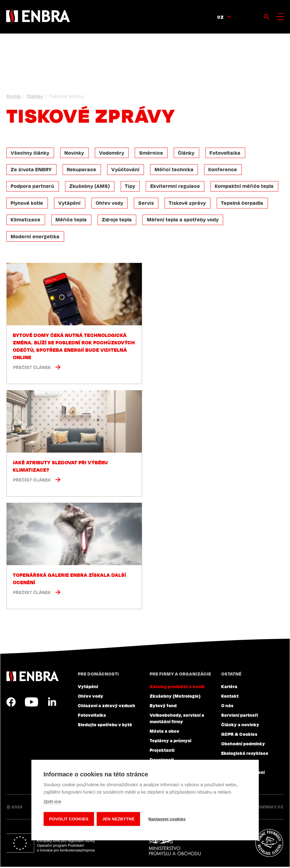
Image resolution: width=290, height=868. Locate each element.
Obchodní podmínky (243, 745)
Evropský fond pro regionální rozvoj (51, 844)
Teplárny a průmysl (171, 742)
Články (35, 96)
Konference (225, 170)
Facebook (11, 703)
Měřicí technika (175, 170)
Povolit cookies (69, 819)
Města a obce (165, 732)
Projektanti (162, 751)
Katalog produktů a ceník (177, 688)
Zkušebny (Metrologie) (175, 697)
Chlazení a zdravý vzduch (107, 707)
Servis (147, 204)
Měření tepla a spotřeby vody (184, 220)
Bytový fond (163, 707)
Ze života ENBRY (32, 170)
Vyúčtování (126, 170)
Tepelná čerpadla (244, 204)
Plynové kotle (27, 204)
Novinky (75, 153)
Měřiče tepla (72, 220)
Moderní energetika (35, 237)
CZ (220, 17)
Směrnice (153, 153)
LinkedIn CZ (52, 703)
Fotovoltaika (227, 153)
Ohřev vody (110, 204)
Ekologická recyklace (245, 754)
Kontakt (230, 697)
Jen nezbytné (119, 819)
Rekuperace (82, 170)
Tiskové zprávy (189, 204)
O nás (227, 707)
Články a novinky (240, 726)
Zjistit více (52, 802)
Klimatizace (26, 220)
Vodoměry (113, 153)
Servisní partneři (240, 716)
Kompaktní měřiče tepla (246, 187)
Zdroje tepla (118, 220)
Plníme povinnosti (269, 844)
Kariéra (229, 688)
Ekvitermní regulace (176, 187)
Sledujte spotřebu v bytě (105, 726)
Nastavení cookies (167, 819)
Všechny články (30, 153)
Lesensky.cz (270, 808)
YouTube (31, 703)
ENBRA (33, 678)
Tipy (131, 187)
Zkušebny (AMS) (90, 187)
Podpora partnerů (33, 187)
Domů (14, 96)
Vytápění (70, 204)
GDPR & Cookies (239, 735)
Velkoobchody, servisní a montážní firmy (177, 719)
